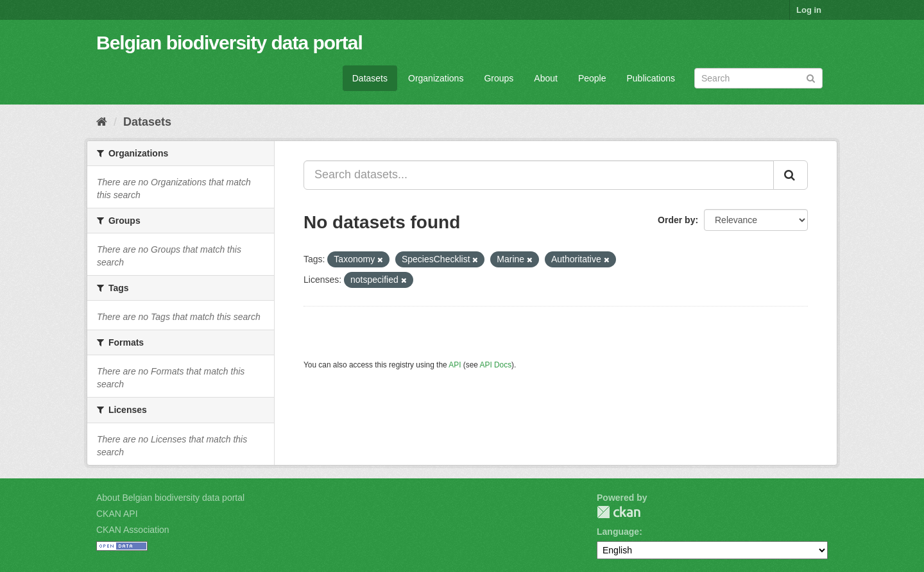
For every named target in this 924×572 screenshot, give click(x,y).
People (592, 78)
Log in (809, 10)
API (455, 365)
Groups (499, 78)
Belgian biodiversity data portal (229, 43)
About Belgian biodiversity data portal (170, 498)
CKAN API (117, 514)
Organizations (436, 78)
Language (618, 532)
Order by (676, 220)
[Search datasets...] (539, 175)
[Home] (102, 122)
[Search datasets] (758, 78)
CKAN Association (133, 530)
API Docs (496, 365)
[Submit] (811, 77)
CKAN (619, 512)
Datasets (370, 78)
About (546, 78)
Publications (651, 78)
